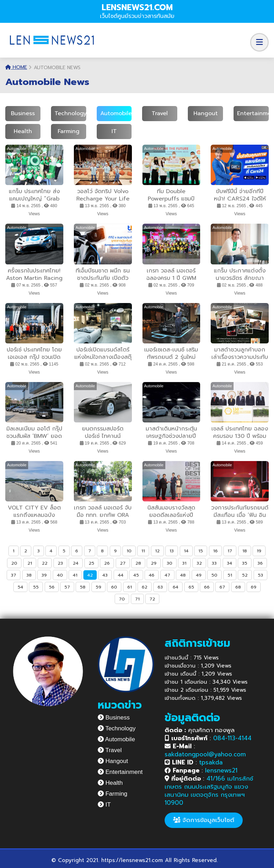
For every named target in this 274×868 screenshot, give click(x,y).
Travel (160, 113)
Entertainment (120, 772)
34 (230, 563)
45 (136, 575)
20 (14, 563)
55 (36, 587)
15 (201, 551)
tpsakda (211, 762)
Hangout (206, 113)
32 (199, 563)
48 (183, 575)
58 (83, 587)
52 (245, 575)
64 (176, 587)
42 (90, 575)
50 (214, 575)
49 (199, 575)
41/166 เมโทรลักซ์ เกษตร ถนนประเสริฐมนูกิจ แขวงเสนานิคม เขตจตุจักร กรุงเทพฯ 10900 (209, 791)
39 (44, 575)
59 (98, 587)
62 (145, 587)
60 (114, 587)
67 (222, 587)
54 (20, 587)
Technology (71, 113)
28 (138, 563)
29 (154, 563)
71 (137, 599)
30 (170, 563)
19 (259, 551)
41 (75, 575)
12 (157, 551)
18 (245, 551)
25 (91, 563)
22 (45, 563)
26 (107, 563)
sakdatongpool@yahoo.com (205, 754)
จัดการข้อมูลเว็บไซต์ (204, 820)
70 (122, 599)
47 (167, 575)
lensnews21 (221, 770)
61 (130, 587)
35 (245, 563)
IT (114, 131)
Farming (69, 131)
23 (60, 563)
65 (191, 587)
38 (29, 575)
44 (121, 575)
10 (129, 551)
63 (160, 587)
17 (230, 551)
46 (152, 575)
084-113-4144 (232, 738)
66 (207, 587)
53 (260, 575)
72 (152, 599)
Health (23, 131)
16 (215, 551)
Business (23, 113)
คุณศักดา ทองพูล (200, 730)
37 (14, 575)
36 (260, 563)
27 (123, 563)
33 (214, 563)
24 (76, 563)
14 (186, 551)
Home (16, 67)
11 (143, 551)
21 (30, 563)
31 (184, 563)
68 (238, 587)
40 (60, 575)
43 (105, 575)
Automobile (116, 113)
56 (52, 587)
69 (254, 587)
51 (230, 575)
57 (67, 587)
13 (172, 551)
